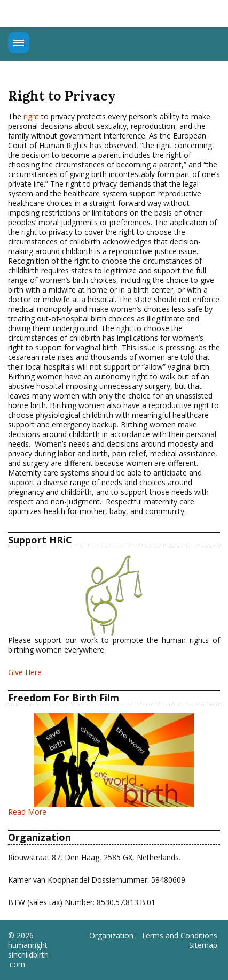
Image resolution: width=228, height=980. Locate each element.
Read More (27, 812)
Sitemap (203, 945)
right (31, 116)
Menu (19, 43)
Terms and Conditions (179, 936)
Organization (111, 936)
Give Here (25, 672)
